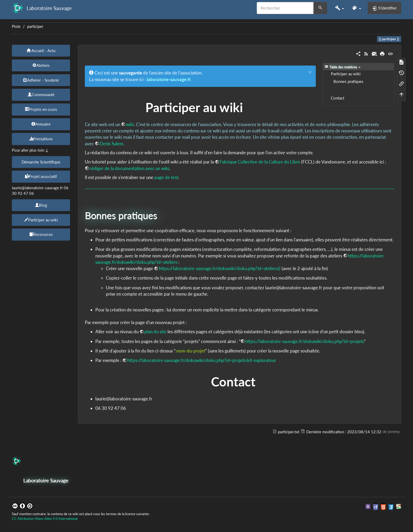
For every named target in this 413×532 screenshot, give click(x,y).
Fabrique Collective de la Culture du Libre (260, 162)
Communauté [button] (41, 95)
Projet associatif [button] (41, 176)
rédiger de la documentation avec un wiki (129, 168)
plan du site (155, 332)
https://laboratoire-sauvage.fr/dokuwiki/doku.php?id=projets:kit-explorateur (202, 360)
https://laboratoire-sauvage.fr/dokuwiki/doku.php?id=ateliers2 (220, 268)
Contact (338, 98)
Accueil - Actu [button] (41, 51)
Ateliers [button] (41, 65)
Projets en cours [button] (41, 109)
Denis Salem (111, 144)
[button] (340, 8)
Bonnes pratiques (348, 81)
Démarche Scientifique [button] (41, 162)
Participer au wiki (346, 74)
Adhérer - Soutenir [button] (41, 80)
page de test (166, 177)
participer (35, 26)
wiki (130, 124)
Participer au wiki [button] (41, 220)
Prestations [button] (41, 139)
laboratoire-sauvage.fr (169, 79)
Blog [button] (41, 205)
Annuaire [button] (41, 124)
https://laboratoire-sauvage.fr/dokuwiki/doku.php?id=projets (305, 341)
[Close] (310, 72)
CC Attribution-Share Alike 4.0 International (45, 519)
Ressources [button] (41, 234)
